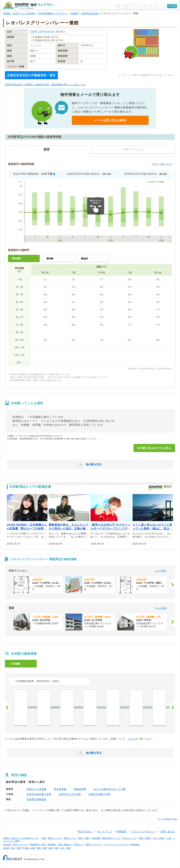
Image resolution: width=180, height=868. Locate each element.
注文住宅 (7, 844)
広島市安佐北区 (90, 13)
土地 (169, 838)
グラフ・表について (162, 164)
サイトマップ (105, 831)
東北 (13, 848)
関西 (45, 848)
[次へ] (172, 585)
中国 (56, 848)
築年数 (50, 259)
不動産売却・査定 (38, 844)
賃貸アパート (70, 838)
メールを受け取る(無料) (110, 120)
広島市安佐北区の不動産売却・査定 (31, 75)
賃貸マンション (55, 838)
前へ (8, 708)
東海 (39, 848)
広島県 (74, 13)
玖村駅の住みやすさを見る (154, 448)
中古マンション (130, 838)
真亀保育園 (80, 789)
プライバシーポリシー (144, 831)
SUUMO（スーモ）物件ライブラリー (29, 5)
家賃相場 (96, 838)
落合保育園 (60, 789)
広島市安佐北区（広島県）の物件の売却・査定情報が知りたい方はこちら (45, 85)
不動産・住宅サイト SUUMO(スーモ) (21, 838)
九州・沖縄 (65, 848)
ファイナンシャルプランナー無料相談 (122, 844)
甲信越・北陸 (29, 848)
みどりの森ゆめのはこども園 (110, 789)
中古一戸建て (159, 838)
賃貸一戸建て (84, 838)
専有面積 (16, 259)
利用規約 (122, 831)
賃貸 (44, 838)
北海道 (6, 848)
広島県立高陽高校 (36, 799)
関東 (19, 848)
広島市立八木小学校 (70, 794)
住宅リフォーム (20, 844)
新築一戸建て (145, 838)
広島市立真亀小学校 (100, 794)
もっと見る (161, 571)
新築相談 (52, 844)
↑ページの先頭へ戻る (167, 819)
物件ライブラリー (94, 844)
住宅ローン (79, 844)
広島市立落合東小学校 (39, 794)
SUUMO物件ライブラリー (53, 13)
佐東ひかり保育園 (36, 789)
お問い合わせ (168, 831)
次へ (172, 708)
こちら (132, 739)
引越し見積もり (65, 844)
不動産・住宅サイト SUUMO (19, 13)
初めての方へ (85, 831)
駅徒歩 (85, 259)
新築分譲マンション (111, 838)
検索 (174, 6)
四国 (50, 848)
